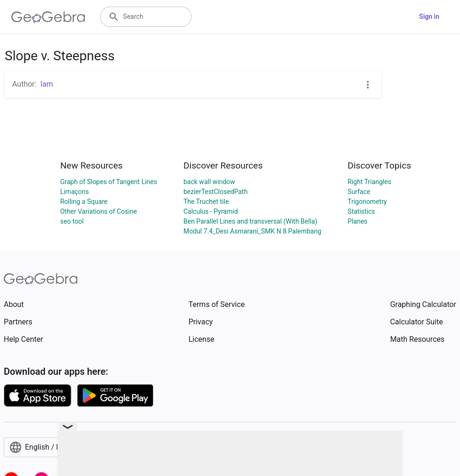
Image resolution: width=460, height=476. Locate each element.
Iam (47, 84)
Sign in (429, 16)
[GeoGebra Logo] (48, 17)
